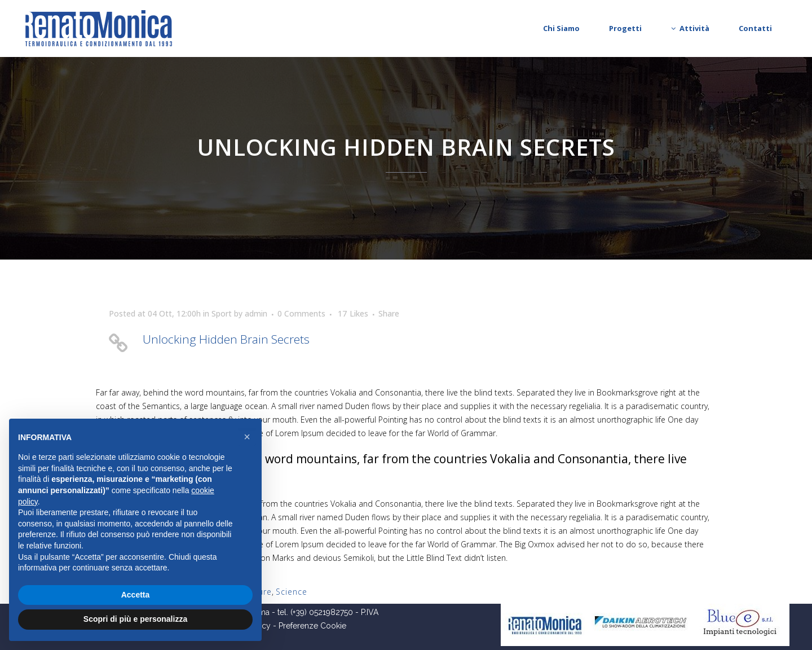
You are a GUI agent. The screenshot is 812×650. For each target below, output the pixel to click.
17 (353, 314)
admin (256, 313)
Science (292, 592)
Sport (222, 313)
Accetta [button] (136, 595)
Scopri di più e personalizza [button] (135, 619)
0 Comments (301, 313)
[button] (247, 437)
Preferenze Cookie (312, 626)
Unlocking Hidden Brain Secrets (226, 339)
